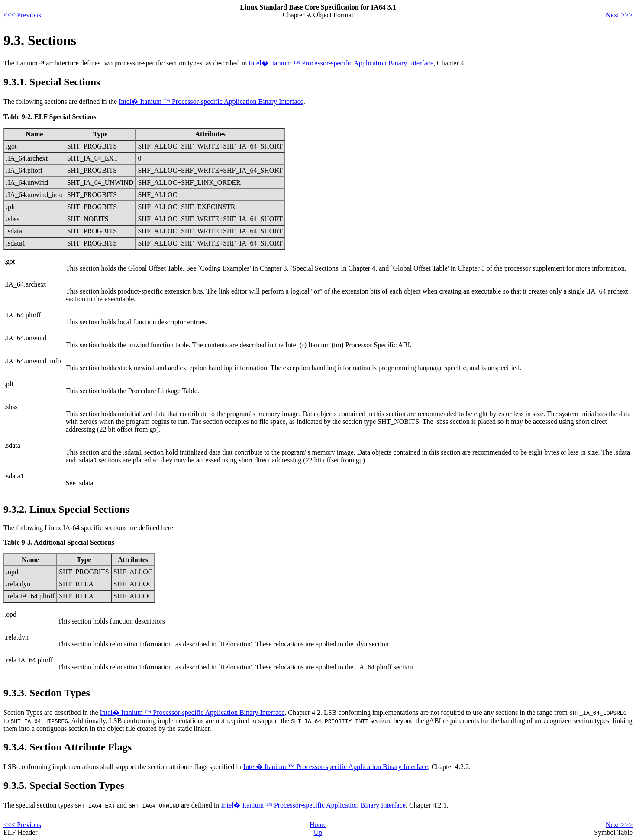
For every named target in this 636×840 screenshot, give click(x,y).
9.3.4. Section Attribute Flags (68, 747)
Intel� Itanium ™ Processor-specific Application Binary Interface (341, 63)
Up (318, 832)
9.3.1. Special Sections (52, 82)
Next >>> (619, 15)
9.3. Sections (40, 40)
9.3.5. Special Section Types (64, 785)
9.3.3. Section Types (47, 693)
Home (318, 825)
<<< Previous (22, 15)
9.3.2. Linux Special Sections (66, 509)
